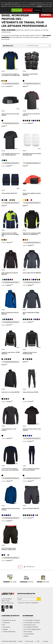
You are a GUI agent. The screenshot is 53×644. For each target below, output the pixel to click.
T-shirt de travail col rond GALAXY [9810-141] (31, 115)
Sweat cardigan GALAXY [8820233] (32, 273)
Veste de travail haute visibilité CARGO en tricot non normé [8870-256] (10, 234)
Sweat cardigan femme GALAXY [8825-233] (10, 274)
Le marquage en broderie (32, 620)
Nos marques (28, 632)
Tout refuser (28, 10)
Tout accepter (17, 10)
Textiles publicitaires (9, 632)
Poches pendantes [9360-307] (9, 193)
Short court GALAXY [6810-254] (31, 508)
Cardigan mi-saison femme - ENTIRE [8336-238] (11, 353)
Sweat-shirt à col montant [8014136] (11, 392)
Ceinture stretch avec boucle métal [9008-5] (10, 115)
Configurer (37, 10)
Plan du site (30, 641)
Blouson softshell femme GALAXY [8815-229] (10, 313)
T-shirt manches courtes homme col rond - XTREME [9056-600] (11, 154)
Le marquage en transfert (32, 623)
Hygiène (5, 629)
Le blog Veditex (29, 634)
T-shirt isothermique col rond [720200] (9, 430)
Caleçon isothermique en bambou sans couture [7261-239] (31, 469)
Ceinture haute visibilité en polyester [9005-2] (32, 194)
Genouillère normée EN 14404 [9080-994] (30, 75)
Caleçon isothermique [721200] (30, 392)
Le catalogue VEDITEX (31, 627)
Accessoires (7, 627)
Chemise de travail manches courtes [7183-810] (32, 430)
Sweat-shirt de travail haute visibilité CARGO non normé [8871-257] (32, 234)
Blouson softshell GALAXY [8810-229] (31, 313)
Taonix (20, 641)
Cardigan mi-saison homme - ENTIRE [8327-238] (30, 353)
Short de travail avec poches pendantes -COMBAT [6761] (9, 549)
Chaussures (6, 623)
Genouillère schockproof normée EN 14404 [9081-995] (32, 154)
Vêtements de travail (9, 620)
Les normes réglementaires (32, 629)
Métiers (26, 636)
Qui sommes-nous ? (30, 625)
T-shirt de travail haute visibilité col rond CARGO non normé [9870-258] (11, 75)
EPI (4, 625)
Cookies (39, 6)
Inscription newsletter (26, 594)
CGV (38, 641)
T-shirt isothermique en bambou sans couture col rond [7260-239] (10, 469)
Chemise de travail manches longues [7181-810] (11, 509)
